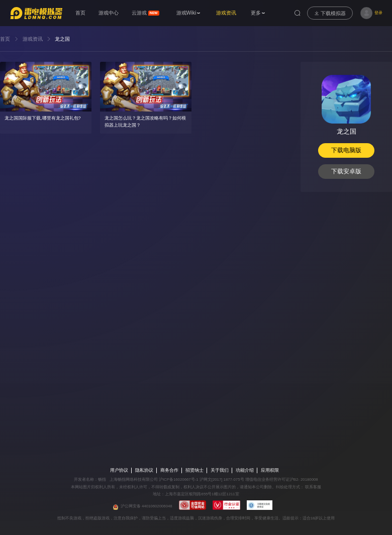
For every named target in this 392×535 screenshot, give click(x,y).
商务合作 (169, 470)
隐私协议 (144, 470)
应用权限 (270, 470)
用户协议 (119, 470)
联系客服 (313, 487)
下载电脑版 (346, 150)
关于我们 (220, 470)
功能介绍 (245, 470)
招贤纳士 (194, 470)
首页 (5, 39)
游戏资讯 (33, 39)
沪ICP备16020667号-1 (179, 479)
